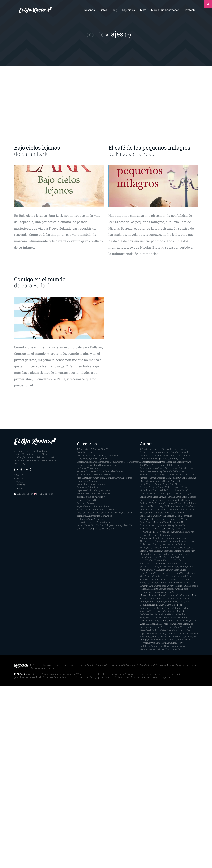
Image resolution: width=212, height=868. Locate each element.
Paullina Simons (155, 617)
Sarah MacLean (165, 630)
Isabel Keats (168, 529)
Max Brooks (154, 592)
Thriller (100, 525)
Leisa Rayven (168, 573)
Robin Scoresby (183, 621)
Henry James (175, 525)
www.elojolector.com (57, 665)
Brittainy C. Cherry (155, 474)
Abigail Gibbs (161, 449)
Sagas (91, 519)
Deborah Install (157, 500)
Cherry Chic (168, 484)
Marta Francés (174, 589)
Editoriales (19, 485)
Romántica (95, 516)
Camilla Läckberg (174, 474)
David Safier (181, 497)
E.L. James (169, 503)
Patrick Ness (170, 611)
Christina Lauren (157, 487)
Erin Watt (158, 513)
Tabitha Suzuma (168, 643)
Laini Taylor (153, 567)
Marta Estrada (159, 589)
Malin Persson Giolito (177, 583)
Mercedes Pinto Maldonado (163, 595)
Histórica (87, 478)
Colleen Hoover (173, 487)
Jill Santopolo (158, 541)
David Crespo (153, 497)
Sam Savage (176, 624)
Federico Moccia (173, 516)
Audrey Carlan (162, 471)
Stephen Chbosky (157, 637)
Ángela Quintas (158, 462)
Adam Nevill (174, 449)
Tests (143, 10)
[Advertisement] (106, 105)
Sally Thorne (163, 624)
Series (100, 522)
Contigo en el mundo (40, 279)
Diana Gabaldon (173, 500)
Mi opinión (92, 493)
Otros (91, 506)
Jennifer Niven (160, 538)
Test (93, 525)
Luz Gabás (171, 579)
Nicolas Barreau (135, 154)
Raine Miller (154, 621)
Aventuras (96, 455)
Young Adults (94, 529)
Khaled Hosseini (154, 560)
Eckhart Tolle (182, 503)
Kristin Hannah (156, 563)
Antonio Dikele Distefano (162, 468)
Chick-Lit (96, 459)
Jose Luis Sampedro (158, 551)
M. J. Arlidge (183, 579)
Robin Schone (167, 621)
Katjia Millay (152, 557)
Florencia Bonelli (159, 519)
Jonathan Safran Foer (170, 548)
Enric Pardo (183, 509)
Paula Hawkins (170, 614)
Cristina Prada (174, 490)
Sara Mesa (180, 627)
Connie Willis (159, 490)
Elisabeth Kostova (155, 509)
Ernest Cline (170, 513)
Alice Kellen (176, 455)
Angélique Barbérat (176, 462)
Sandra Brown (154, 627)
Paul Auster (156, 614)
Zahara (181, 649)
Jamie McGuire (182, 532)
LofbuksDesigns (95, 490)
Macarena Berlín (158, 583)
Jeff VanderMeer (157, 535)
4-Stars (103, 449)
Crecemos (133, 462)
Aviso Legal (20, 478)
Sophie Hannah (183, 633)
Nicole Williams (173, 608)
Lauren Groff (172, 570)
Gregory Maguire (154, 522)
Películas (99, 506)
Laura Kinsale (166, 567)
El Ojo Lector (46, 494)
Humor (95, 478)
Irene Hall (156, 529)
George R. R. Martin (178, 519)
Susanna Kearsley (157, 640)
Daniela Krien (157, 493)
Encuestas (91, 471)
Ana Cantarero (170, 459)
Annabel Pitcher (167, 465)
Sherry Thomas (167, 633)
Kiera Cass (168, 560)
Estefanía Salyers (156, 516)
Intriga (111, 478)
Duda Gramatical (102, 465)
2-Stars (87, 449)
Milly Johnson (156, 598)
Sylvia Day (154, 643)
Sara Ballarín (37, 285)
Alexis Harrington (160, 455)
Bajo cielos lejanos (37, 147)
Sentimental (90, 522)
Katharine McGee (157, 554)
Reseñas (90, 10)
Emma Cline (170, 509)
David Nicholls (168, 497)
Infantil (103, 478)
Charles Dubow (154, 484)
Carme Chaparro (157, 478)
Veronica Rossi (157, 649)
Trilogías (109, 525)
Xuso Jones (171, 649)
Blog (114, 10)
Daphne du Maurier (174, 493)
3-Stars (95, 449)
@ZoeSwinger (147, 449)
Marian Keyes (169, 586)
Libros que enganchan (165, 10)
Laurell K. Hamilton (156, 570)
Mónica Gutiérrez (156, 602)
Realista (89, 513)
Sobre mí (18, 475)
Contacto (190, 10)
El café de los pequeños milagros (149, 147)
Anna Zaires (152, 465)
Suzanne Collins (175, 640)
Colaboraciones (102, 462)
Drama (89, 465)
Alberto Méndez (172, 452)
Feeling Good (101, 474)
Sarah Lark (35, 154)
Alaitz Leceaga (156, 452)
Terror (87, 525)
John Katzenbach (171, 544)
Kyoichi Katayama (173, 563)
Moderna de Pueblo (174, 598)
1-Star (80, 449)
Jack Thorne (168, 532)
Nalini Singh (158, 605)
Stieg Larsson (173, 637)
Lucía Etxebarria (157, 579)
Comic (113, 462)
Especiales (128, 10)
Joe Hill (187, 541)
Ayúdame (19, 488)
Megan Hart (166, 592)
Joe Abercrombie (174, 541)
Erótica (100, 471)
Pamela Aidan (156, 611)
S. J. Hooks (151, 624)
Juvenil (119, 478)
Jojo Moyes (153, 548)
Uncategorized (121, 525)
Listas (103, 10)
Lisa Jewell (181, 576)
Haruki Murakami (172, 522)
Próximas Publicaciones (97, 509)
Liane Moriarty (153, 576)
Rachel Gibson (171, 617)
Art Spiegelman (183, 468)
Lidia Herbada (168, 576)
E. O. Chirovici (157, 503)
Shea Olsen (153, 633)
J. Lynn (178, 529)
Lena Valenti (181, 573)
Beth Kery (175, 471)
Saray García (179, 630)
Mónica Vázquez (173, 602)
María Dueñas (155, 586)
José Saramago (176, 551)
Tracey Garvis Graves (161, 646)
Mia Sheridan (184, 595)
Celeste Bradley (155, 481)
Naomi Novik (171, 605)
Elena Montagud (158, 506)
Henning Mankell (159, 525)
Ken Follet (165, 557)
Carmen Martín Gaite (176, 478)
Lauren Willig (153, 573)
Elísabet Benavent (176, 506)
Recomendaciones (103, 513)
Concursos (122, 462)
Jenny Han (173, 538)
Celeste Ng (169, 481)
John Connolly (154, 544)
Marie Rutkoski (184, 586)
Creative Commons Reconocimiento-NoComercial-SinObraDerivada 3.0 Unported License (131, 665)
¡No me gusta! (108, 529)
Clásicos (89, 462)
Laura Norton (180, 567)
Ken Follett (176, 557)
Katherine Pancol (175, 554)
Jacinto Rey (155, 532)
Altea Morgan (156, 459)
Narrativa (103, 493)
